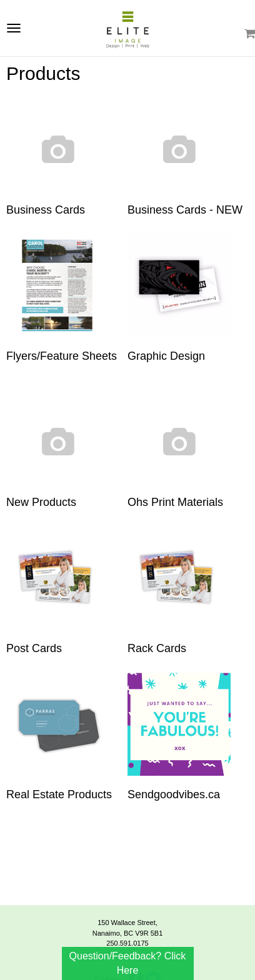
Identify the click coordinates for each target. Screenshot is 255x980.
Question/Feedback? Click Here (128, 963)
